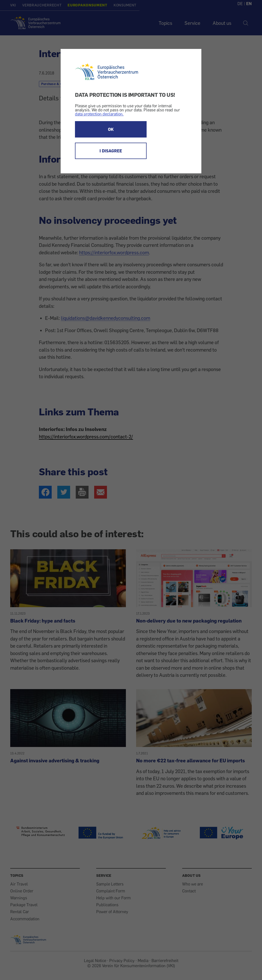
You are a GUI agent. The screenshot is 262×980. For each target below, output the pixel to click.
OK (111, 129)
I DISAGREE (111, 151)
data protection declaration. (99, 114)
